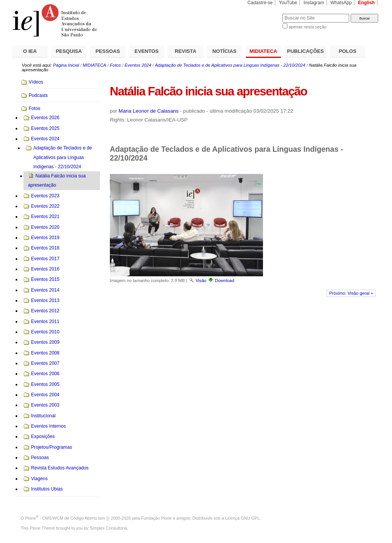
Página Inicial (66, 65)
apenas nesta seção (307, 27)
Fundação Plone (157, 518)
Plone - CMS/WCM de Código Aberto (61, 518)
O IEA (30, 51)
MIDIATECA (263, 51)
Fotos (115, 65)
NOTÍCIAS (225, 51)
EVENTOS (147, 51)
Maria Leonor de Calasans (149, 111)
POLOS (348, 51)
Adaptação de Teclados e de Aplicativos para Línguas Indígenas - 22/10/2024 (230, 65)
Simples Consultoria (108, 528)
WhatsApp (341, 3)
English (366, 3)
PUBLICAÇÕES (305, 51)
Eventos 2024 (138, 65)
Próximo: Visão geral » (351, 293)
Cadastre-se (260, 3)
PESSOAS (108, 51)
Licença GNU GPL (242, 518)
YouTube (288, 3)
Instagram (314, 3)
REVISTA (186, 51)
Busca (264, 14)
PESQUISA (69, 51)
